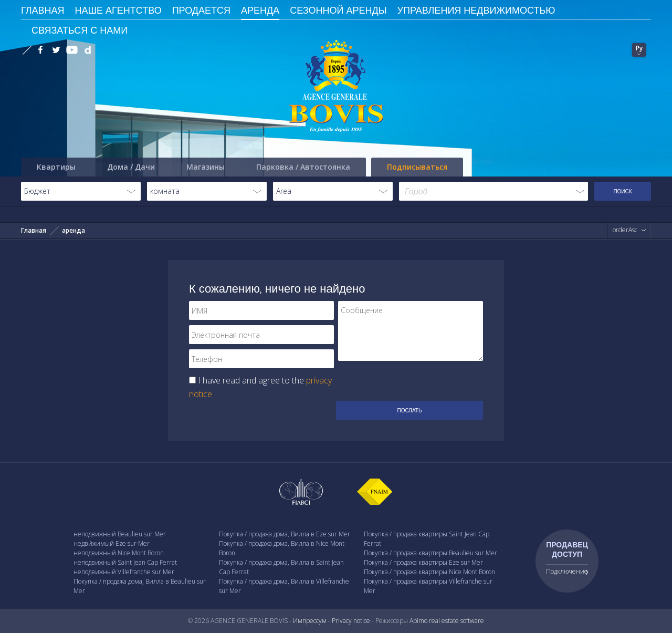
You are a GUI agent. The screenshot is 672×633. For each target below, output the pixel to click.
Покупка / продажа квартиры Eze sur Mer (423, 562)
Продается (201, 10)
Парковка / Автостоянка (303, 167)
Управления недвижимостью (476, 10)
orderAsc (625, 230)
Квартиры (56, 167)
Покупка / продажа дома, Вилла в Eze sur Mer (285, 534)
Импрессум (310, 621)
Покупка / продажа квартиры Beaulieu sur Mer (430, 553)
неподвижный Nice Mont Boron (119, 553)
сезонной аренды (338, 10)
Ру (639, 48)
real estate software (456, 621)
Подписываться (417, 167)
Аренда (260, 10)
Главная (34, 230)
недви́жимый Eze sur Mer (112, 543)
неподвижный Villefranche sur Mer (124, 572)
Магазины (206, 167)
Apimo (418, 621)
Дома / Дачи (131, 167)
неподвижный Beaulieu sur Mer (120, 534)
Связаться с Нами (80, 30)
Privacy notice (351, 621)
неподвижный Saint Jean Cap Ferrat (125, 562)
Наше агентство (118, 10)
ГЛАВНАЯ (43, 10)
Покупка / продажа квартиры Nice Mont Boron (429, 572)
